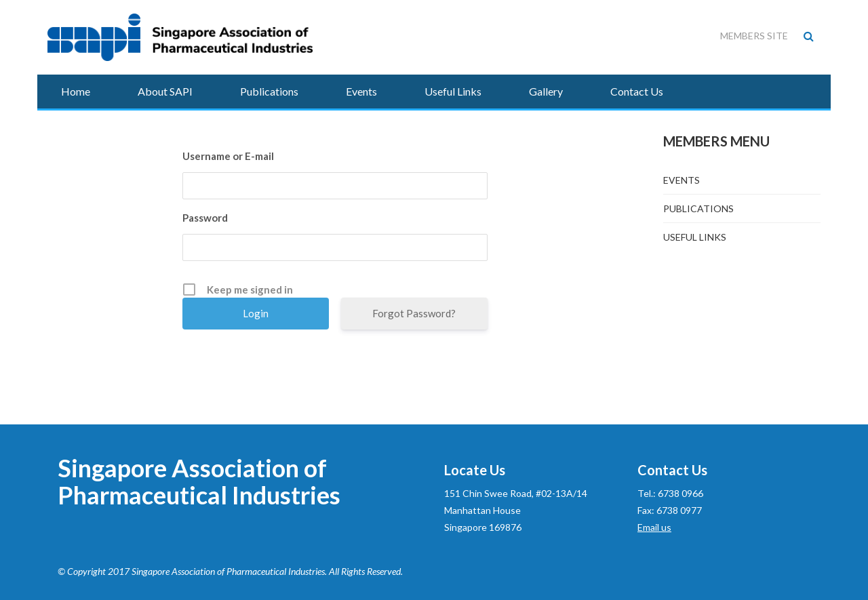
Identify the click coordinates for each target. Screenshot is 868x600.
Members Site (754, 36)
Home (76, 91)
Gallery (546, 91)
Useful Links (453, 91)
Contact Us (637, 91)
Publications (269, 91)
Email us (654, 527)
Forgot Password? (414, 313)
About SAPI (165, 91)
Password (205, 218)
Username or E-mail (228, 156)
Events (361, 91)
